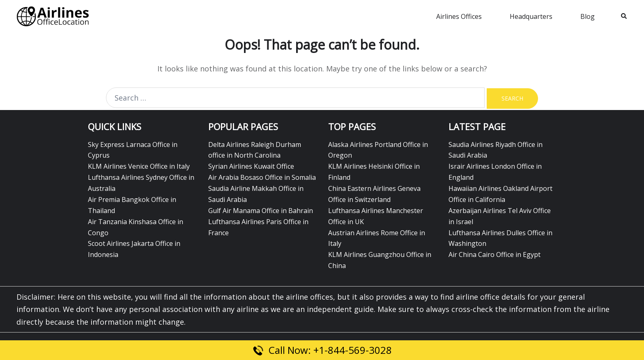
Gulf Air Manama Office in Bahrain (261, 211)
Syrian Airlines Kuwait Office (251, 166)
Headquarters (531, 16)
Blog (588, 16)
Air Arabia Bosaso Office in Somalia (262, 177)
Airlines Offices (459, 16)
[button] (624, 16)
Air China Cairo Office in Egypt (494, 255)
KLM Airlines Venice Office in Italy (139, 166)
